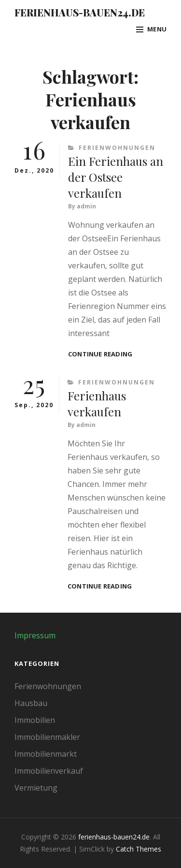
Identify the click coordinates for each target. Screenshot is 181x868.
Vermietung (36, 788)
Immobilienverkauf (49, 771)
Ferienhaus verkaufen (97, 404)
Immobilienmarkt (46, 754)
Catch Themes (139, 849)
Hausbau (31, 703)
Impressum (35, 635)
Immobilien (35, 720)
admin (86, 206)
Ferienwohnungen (117, 148)
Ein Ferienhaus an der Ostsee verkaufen (116, 177)
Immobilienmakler (47, 737)
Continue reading (100, 354)
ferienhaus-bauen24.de (80, 12)
